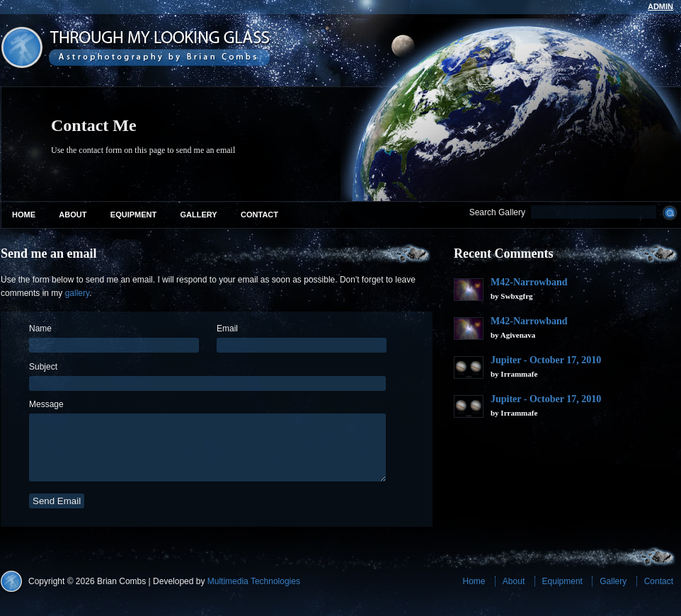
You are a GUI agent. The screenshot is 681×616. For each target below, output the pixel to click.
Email (227, 329)
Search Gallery (497, 212)
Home (24, 215)
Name (40, 329)
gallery (77, 293)
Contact (259, 215)
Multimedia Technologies (254, 594)
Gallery (199, 215)
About (73, 215)
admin (660, 6)
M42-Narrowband (529, 282)
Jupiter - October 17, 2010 (546, 360)
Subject (43, 367)
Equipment (133, 215)
